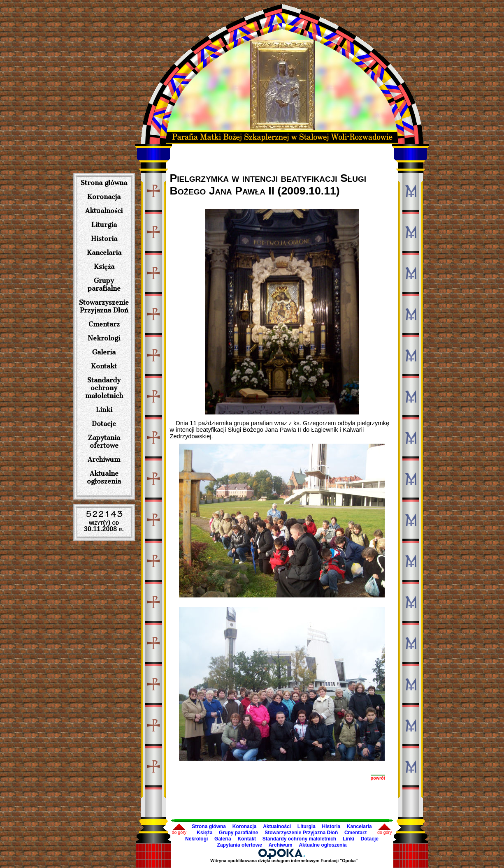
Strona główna (104, 183)
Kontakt (104, 366)
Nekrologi (104, 338)
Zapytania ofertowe (104, 442)
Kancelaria (104, 253)
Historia (104, 239)
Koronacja (104, 197)
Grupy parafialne (104, 285)
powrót (378, 778)
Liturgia (104, 225)
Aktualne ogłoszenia (104, 477)
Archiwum (104, 459)
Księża (104, 267)
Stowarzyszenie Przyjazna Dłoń (104, 306)
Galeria (104, 352)
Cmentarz (104, 324)
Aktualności (104, 211)
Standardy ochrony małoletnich (104, 388)
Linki (104, 410)
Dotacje (104, 424)
